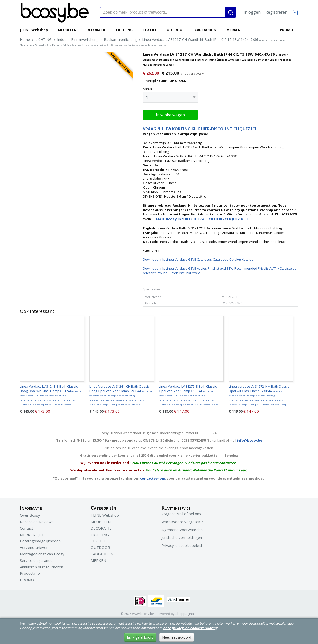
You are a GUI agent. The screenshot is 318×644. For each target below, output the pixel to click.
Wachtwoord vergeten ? (182, 520)
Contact (26, 527)
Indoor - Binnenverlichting (78, 40)
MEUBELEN (67, 30)
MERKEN (234, 30)
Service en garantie (36, 559)
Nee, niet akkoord (177, 637)
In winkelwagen (170, 114)
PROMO (287, 30)
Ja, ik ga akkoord (140, 637)
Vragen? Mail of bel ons (181, 512)
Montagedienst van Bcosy (42, 553)
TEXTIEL (150, 30)
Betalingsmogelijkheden (40, 540)
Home (25, 40)
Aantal (148, 89)
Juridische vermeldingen (182, 536)
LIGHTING (124, 30)
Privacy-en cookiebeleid (182, 544)
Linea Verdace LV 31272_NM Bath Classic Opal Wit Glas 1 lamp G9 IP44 (259, 394)
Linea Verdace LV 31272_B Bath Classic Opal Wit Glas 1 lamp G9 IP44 (189, 394)
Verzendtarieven (34, 546)
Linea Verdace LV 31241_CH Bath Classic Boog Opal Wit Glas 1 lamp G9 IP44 (121, 394)
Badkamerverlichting (120, 40)
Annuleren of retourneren (41, 566)
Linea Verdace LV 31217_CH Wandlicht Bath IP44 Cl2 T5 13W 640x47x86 (152, 42)
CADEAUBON (205, 30)
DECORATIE (96, 30)
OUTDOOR (176, 30)
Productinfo (30, 572)
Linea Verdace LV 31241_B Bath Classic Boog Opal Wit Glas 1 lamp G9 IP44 (52, 394)
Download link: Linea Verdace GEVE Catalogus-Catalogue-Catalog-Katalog (198, 258)
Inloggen (252, 12)
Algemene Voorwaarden (182, 528)
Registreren (276, 12)
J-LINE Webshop (34, 30)
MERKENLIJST (32, 533)
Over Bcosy (30, 514)
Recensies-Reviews (37, 520)
